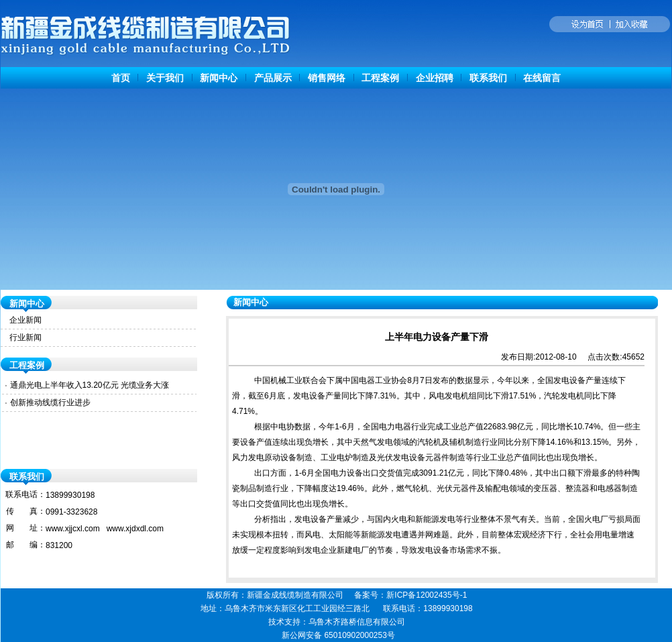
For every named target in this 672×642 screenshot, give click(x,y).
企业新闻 (25, 320)
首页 (121, 78)
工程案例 (380, 78)
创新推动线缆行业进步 (50, 403)
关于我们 (165, 78)
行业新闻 (25, 337)
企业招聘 (435, 78)
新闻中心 (219, 78)
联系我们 (488, 78)
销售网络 (327, 78)
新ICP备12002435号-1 (427, 595)
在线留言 (542, 78)
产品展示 (273, 78)
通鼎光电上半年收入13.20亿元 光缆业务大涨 (90, 385)
